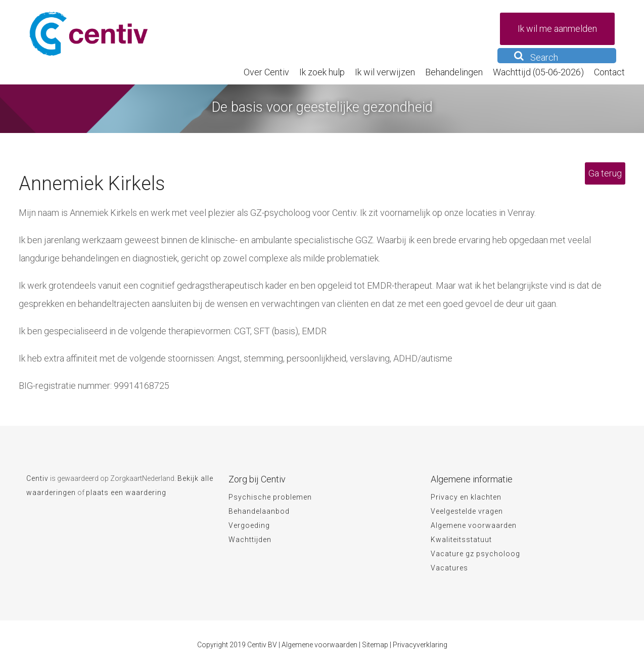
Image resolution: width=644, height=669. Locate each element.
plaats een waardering (126, 493)
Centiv (37, 478)
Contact (609, 72)
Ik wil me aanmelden (557, 29)
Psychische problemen (270, 497)
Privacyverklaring (420, 645)
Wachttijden (250, 540)
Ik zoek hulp (322, 72)
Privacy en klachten (466, 497)
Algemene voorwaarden (474, 525)
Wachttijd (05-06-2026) (538, 72)
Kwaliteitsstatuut (461, 540)
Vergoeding (249, 525)
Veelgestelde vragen (467, 511)
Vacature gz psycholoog (475, 554)
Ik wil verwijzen (385, 72)
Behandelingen (454, 72)
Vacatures (449, 568)
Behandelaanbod (259, 511)
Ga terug (605, 173)
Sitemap (375, 645)
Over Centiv (266, 72)
